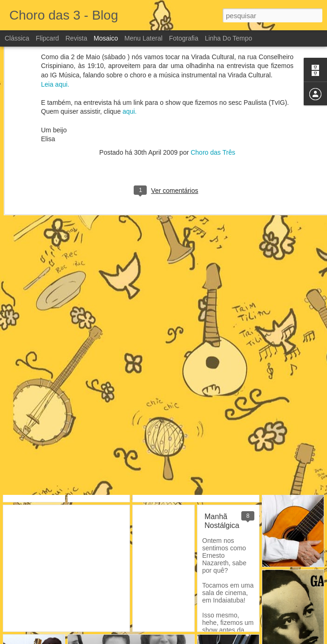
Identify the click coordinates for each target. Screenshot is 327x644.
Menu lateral (143, 38)
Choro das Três (213, 93)
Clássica (17, 38)
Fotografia (184, 38)
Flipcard (48, 38)
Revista (76, 38)
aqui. (129, 52)
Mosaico (106, 38)
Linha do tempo (229, 38)
